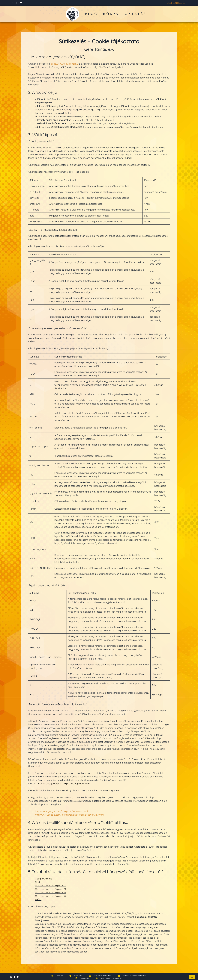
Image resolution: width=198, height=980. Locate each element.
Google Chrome (43, 878)
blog (91, 13)
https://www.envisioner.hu (64, 63)
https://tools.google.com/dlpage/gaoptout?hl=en (63, 783)
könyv (111, 13)
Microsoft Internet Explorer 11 (51, 885)
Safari (38, 899)
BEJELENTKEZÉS (176, 2)
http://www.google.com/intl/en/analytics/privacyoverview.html (69, 814)
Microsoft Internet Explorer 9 (50, 892)
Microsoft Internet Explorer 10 (51, 888)
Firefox (39, 881)
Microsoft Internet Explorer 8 (50, 895)
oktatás (136, 13)
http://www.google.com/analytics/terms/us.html (61, 810)
